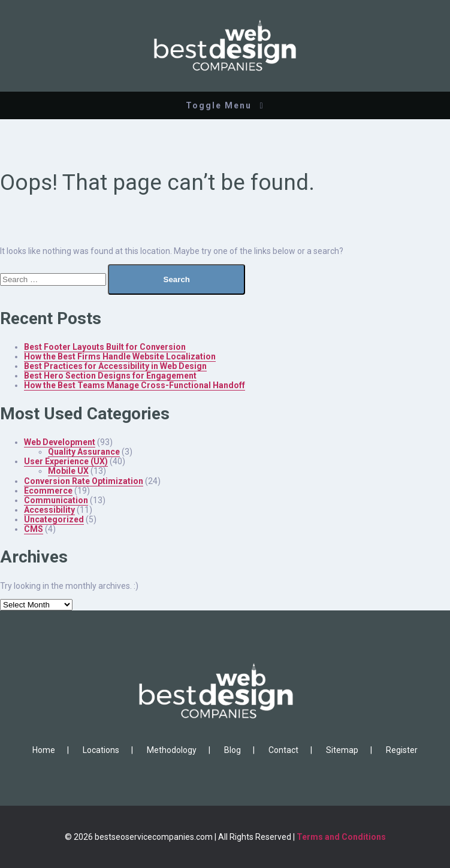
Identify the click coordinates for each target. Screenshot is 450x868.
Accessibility (49, 510)
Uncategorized (54, 519)
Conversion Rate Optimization (84, 481)
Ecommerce (48, 491)
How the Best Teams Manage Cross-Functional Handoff (135, 385)
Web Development (60, 442)
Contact (283, 750)
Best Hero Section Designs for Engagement (110, 376)
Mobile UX (68, 471)
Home (44, 750)
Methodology (172, 750)
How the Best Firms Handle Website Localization (120, 356)
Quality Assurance (84, 452)
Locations (101, 750)
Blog (232, 750)
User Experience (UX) (66, 461)
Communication (56, 500)
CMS (34, 529)
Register (402, 750)
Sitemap (342, 750)
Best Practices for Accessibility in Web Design (115, 366)
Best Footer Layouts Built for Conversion (105, 347)
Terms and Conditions (341, 837)
